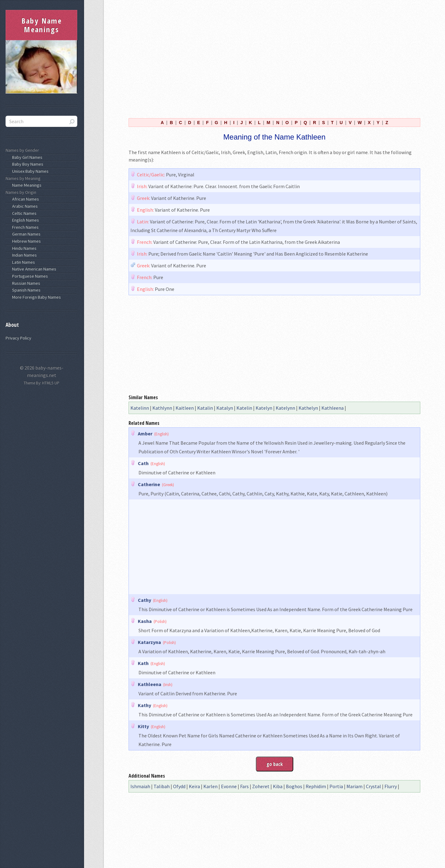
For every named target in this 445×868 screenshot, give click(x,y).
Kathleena (333, 408)
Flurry (391, 786)
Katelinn (140, 408)
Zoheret (261, 786)
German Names (25, 234)
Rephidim (316, 786)
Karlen (210, 786)
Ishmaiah (140, 786)
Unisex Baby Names (29, 171)
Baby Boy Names (27, 164)
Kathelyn (308, 408)
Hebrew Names (25, 241)
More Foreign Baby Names (36, 297)
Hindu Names (23, 248)
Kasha (145, 621)
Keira (194, 786)
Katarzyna (149, 642)
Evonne (229, 786)
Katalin (205, 408)
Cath (143, 463)
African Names (25, 199)
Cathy (144, 600)
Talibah (162, 786)
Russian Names (25, 283)
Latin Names (23, 262)
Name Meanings (26, 185)
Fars (244, 786)
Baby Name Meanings (42, 25)
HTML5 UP (51, 383)
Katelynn (285, 408)
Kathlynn (162, 408)
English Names (25, 220)
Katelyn (264, 408)
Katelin (244, 408)
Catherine (149, 484)
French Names (24, 227)
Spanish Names (25, 290)
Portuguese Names (29, 276)
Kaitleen (185, 408)
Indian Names (23, 255)
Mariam (354, 786)
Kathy (144, 705)
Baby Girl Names (26, 157)
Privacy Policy (18, 338)
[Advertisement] (274, 58)
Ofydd (179, 786)
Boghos (294, 786)
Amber (145, 434)
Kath (143, 663)
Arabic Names (24, 206)
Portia (336, 786)
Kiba (278, 786)
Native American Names (33, 269)
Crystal (373, 786)
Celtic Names (23, 213)
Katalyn (225, 408)
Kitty (143, 726)
